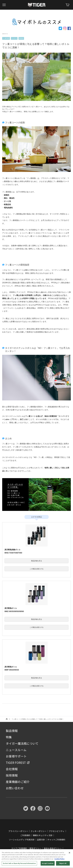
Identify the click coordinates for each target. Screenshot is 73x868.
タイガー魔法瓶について (22, 743)
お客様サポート (16, 756)
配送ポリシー (35, 848)
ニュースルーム (16, 750)
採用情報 (12, 775)
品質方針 (41, 840)
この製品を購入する (37, 569)
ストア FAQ (60, 853)
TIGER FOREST (16, 763)
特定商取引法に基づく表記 (21, 853)
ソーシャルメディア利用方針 (22, 840)
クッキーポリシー (39, 831)
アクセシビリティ (57, 831)
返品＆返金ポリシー (53, 848)
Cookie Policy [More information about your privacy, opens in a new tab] (59, 865)
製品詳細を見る (37, 561)
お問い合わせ (15, 788)
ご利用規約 (25, 835)
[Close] (69, 859)
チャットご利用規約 (56, 840)
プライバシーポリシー (18, 831)
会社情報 (12, 769)
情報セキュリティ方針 (43, 835)
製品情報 (12, 731)
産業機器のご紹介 (18, 782)
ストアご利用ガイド (44, 853)
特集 (9, 737)
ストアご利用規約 (19, 848)
